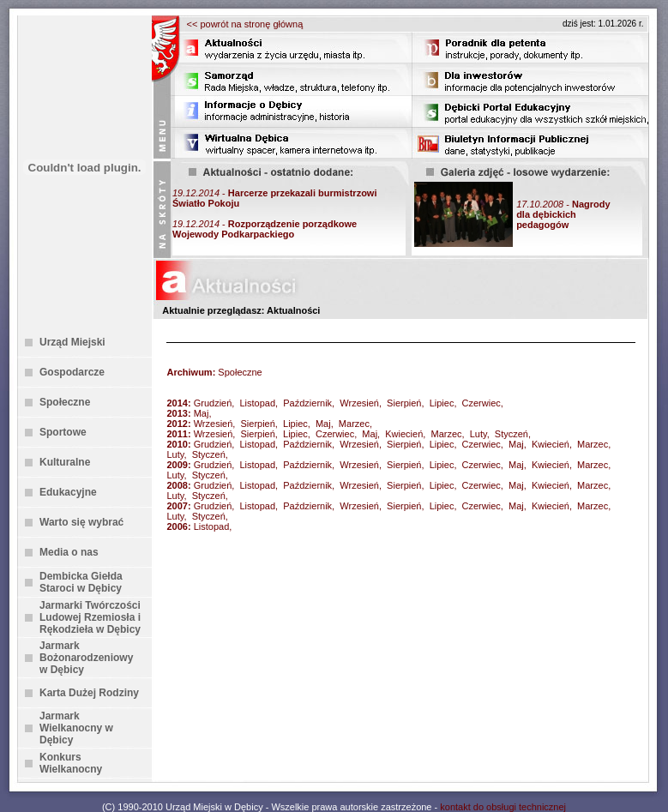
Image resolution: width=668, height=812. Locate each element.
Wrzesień (359, 403)
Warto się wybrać (81, 522)
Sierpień (404, 403)
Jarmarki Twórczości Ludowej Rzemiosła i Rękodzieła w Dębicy (90, 617)
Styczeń (512, 434)
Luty (478, 434)
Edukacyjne (68, 492)
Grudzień (213, 403)
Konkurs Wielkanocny (71, 763)
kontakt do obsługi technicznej (503, 807)
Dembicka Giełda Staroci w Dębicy (81, 582)
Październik (307, 403)
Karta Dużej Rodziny (89, 693)
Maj (202, 413)
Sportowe (63, 432)
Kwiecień (404, 434)
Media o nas (69, 552)
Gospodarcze (72, 372)
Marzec (354, 424)
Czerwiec (481, 403)
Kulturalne (65, 462)
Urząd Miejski (72, 342)
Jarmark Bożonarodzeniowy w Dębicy (86, 658)
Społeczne (65, 402)
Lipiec (442, 403)
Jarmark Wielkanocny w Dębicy (76, 728)
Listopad (257, 403)
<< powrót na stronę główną (245, 24)
